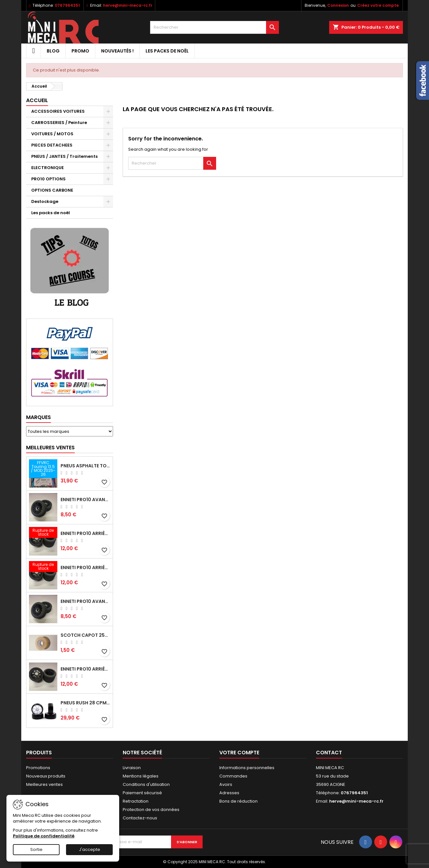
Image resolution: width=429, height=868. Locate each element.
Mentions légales (141, 776)
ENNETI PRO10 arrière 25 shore (85, 533)
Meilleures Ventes (50, 448)
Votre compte (239, 753)
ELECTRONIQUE (48, 168)
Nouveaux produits (46, 776)
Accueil (37, 100)
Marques (38, 417)
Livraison (132, 768)
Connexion (338, 5)
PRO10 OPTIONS (48, 179)
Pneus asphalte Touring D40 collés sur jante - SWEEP (85, 466)
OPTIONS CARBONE (52, 190)
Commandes (233, 776)
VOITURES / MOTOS (52, 134)
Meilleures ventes (44, 784)
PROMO (80, 51)
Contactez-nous (140, 818)
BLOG (53, 51)
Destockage (45, 201)
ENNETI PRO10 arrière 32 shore (85, 669)
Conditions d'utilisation (146, 784)
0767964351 (67, 5)
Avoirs (226, 784)
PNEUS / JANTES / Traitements (64, 156)
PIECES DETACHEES (52, 145)
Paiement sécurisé (142, 793)
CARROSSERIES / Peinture (59, 123)
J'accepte (90, 849)
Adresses (229, 793)
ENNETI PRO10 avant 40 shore (85, 601)
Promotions (38, 768)
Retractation (136, 801)
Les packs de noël (167, 51)
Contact (329, 753)
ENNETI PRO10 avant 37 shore (85, 500)
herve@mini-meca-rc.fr (128, 5)
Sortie (36, 849)
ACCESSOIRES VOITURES (58, 111)
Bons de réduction (238, 801)
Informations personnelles (247, 768)
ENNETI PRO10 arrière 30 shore (85, 568)
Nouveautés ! (117, 51)
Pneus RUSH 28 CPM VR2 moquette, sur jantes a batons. (85, 703)
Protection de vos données (151, 810)
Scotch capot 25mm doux (85, 635)
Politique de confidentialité (44, 836)
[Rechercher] (214, 27)
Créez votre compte (378, 5)
